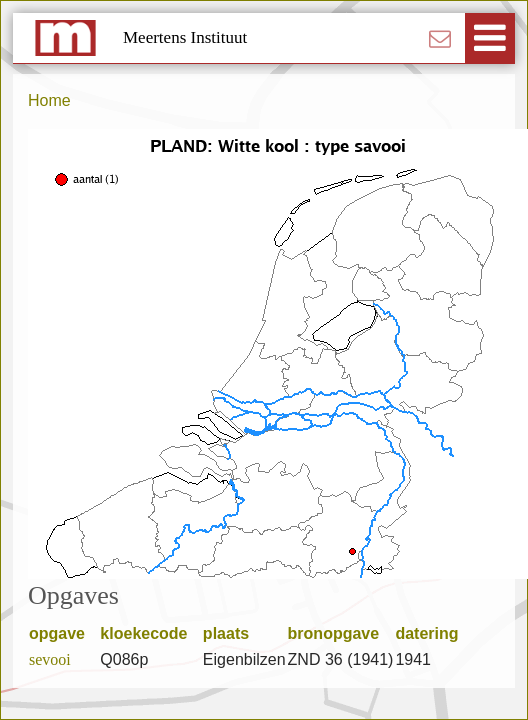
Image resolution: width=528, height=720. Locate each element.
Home (49, 100)
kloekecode (150, 633)
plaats (233, 633)
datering (433, 633)
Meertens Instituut (185, 37)
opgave (63, 633)
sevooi (50, 659)
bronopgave (340, 633)
